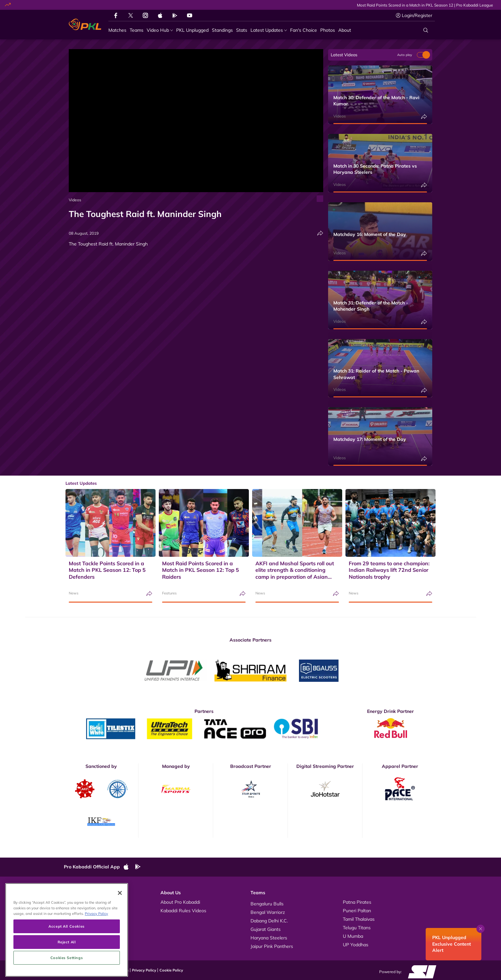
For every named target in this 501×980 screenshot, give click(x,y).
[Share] (320, 233)
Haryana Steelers (269, 938)
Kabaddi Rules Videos (183, 911)
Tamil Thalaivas (359, 919)
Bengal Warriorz (268, 912)
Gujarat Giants (266, 929)
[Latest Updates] (269, 30)
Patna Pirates (357, 902)
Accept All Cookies (66, 958)
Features (169, 593)
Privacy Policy (144, 970)
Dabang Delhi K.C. (269, 921)
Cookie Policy (171, 970)
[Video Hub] (160, 30)
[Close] (120, 925)
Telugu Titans (357, 928)
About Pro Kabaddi (180, 902)
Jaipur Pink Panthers (272, 946)
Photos (78, 911)
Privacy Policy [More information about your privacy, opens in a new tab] (96, 945)
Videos (75, 200)
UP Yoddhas (356, 945)
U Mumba (353, 936)
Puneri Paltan (357, 911)
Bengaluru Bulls (267, 904)
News (74, 593)
